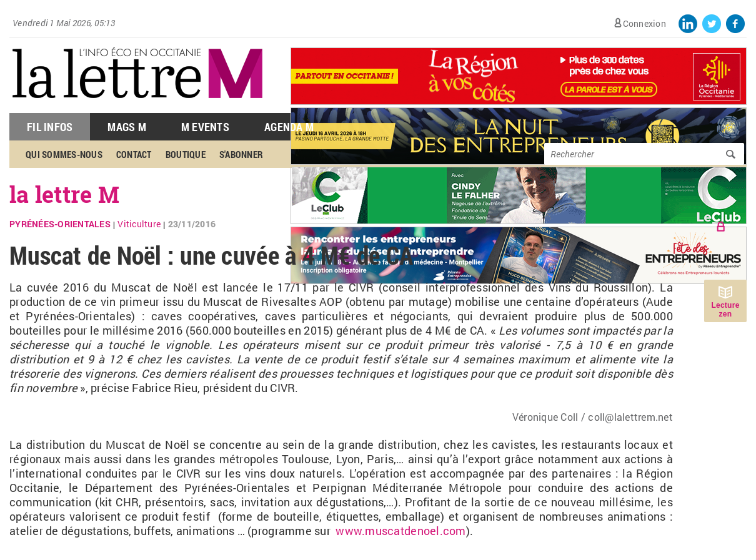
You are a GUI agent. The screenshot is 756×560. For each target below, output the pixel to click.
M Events (205, 127)
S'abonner (241, 154)
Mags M (127, 127)
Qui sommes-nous (64, 154)
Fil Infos (50, 127)
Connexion (644, 23)
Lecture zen (725, 310)
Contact (134, 154)
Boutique (186, 154)
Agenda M (289, 127)
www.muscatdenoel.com (400, 531)
